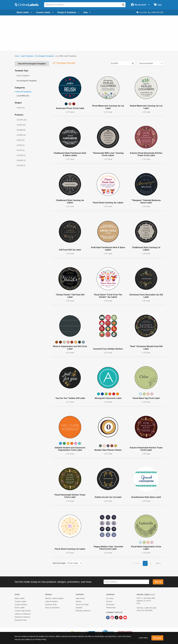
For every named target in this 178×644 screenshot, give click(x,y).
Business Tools (51, 605)
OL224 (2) (21, 140)
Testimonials (111, 608)
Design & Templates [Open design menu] (68, 12)
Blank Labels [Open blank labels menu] (24, 12)
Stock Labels (20, 608)
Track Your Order (82, 605)
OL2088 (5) (21, 130)
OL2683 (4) (21, 135)
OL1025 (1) (21, 155)
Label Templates (27, 56)
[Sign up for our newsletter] (126, 582)
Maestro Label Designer (54, 598)
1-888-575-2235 (156, 12)
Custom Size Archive (23, 611)
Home (17, 56)
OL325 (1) (21, 145)
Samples (79, 608)
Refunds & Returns (83, 611)
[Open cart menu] (158, 5)
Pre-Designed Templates (44, 56)
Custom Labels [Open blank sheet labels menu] (45, 12)
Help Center (80, 598)
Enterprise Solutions (22, 617)
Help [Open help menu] (87, 12)
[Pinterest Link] (121, 617)
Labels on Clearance (23, 614)
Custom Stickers (21, 605)
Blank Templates (23, 76)
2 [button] (151, 563)
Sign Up (158, 582)
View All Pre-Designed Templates (32, 64)
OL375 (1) (21, 150)
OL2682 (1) (21, 160)
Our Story (110, 598)
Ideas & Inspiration (52, 608)
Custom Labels (20, 601)
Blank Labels (20, 598)
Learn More (143, 638)
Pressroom (110, 605)
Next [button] (158, 563)
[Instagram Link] (112, 617)
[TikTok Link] (117, 617)
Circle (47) (21, 108)
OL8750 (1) (21, 165)
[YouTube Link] (125, 617)
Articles (78, 601)
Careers (109, 601)
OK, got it (157, 638)
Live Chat (142, 12)
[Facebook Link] (108, 617)
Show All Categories (23, 92)
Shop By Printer (21, 620)
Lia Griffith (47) (23, 96)
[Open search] (123, 5)
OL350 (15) (21, 125)
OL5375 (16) (22, 120)
